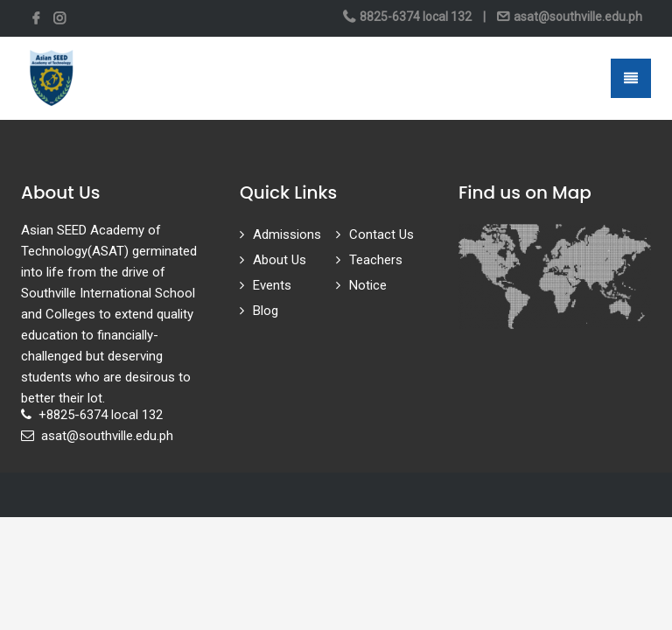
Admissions (287, 234)
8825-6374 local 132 (416, 17)
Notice (368, 285)
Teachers (376, 260)
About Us (280, 260)
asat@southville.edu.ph (577, 17)
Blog (266, 311)
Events (272, 285)
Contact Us (381, 234)
